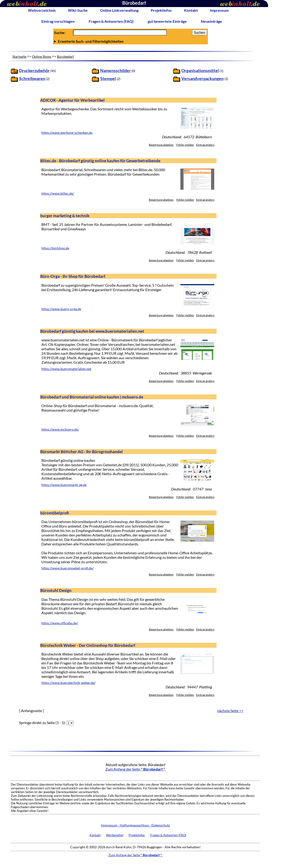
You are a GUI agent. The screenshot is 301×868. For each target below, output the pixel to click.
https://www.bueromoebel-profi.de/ (67, 568)
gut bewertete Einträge (167, 21)
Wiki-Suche (78, 10)
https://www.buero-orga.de (61, 309)
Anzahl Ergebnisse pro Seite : (131, 41)
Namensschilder (115, 71)
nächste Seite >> (230, 711)
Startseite (19, 56)
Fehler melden (185, 145)
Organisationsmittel (200, 71)
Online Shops (42, 56)
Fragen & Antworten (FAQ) (111, 21)
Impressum (219, 10)
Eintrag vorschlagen (58, 21)
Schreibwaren (32, 79)
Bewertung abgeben (161, 145)
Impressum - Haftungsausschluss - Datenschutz (135, 825)
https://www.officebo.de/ (60, 623)
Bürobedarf (65, 56)
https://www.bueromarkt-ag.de (64, 485)
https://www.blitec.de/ (58, 193)
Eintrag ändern (205, 145)
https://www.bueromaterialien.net (66, 369)
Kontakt (191, 10)
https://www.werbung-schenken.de (67, 133)
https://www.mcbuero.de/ (60, 429)
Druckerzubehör (34, 71)
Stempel (108, 79)
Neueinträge (211, 21)
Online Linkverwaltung (119, 10)
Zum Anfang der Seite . (136, 769)
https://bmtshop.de (55, 248)
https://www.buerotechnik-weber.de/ (68, 683)
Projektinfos (161, 10)
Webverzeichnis (42, 10)
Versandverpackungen (202, 79)
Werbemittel (115, 835)
